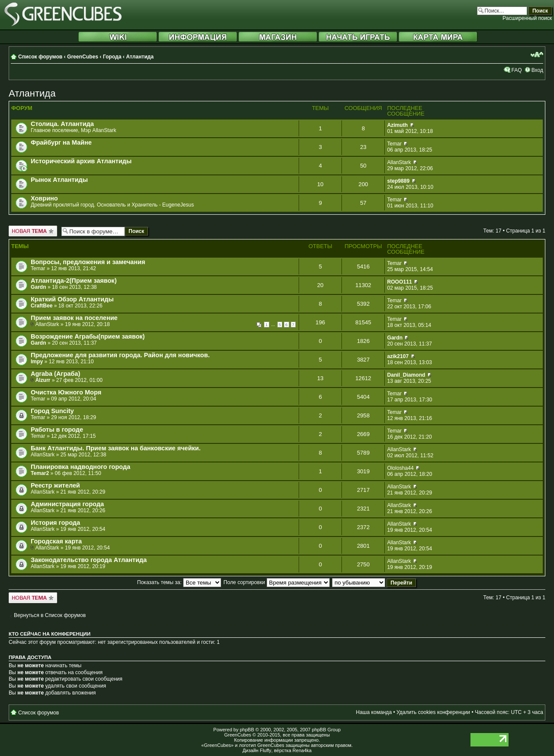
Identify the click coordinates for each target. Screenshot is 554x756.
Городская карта (56, 541)
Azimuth (397, 125)
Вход (537, 70)
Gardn (39, 287)
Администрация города (67, 504)
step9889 (398, 181)
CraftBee (42, 306)
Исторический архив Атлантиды (81, 161)
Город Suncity (52, 411)
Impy (37, 362)
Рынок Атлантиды (59, 180)
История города (55, 523)
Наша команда (374, 712)
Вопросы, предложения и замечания (88, 262)
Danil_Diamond (406, 375)
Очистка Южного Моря (66, 392)
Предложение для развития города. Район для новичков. (120, 355)
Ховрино (44, 198)
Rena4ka (302, 750)
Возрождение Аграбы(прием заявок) (88, 336)
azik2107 (398, 356)
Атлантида (140, 57)
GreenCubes (83, 57)
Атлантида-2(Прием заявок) (74, 281)
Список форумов (40, 57)
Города (112, 57)
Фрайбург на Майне (61, 142)
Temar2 (40, 473)
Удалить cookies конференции (433, 712)
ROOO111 (399, 282)
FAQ (516, 70)
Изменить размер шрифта (537, 55)
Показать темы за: (179, 582)
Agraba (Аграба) (55, 374)
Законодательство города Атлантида (89, 560)
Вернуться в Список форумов (50, 615)
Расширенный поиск (527, 18)
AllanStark (399, 162)
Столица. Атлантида (62, 124)
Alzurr (43, 380)
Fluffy (266, 750)
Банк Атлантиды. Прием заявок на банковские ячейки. (116, 448)
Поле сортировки (276, 582)
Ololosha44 (400, 468)
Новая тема (33, 231)
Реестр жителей (55, 485)
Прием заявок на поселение (74, 318)
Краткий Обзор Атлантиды (72, 299)
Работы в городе (57, 430)
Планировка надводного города (81, 467)
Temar (394, 144)
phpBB (247, 730)
